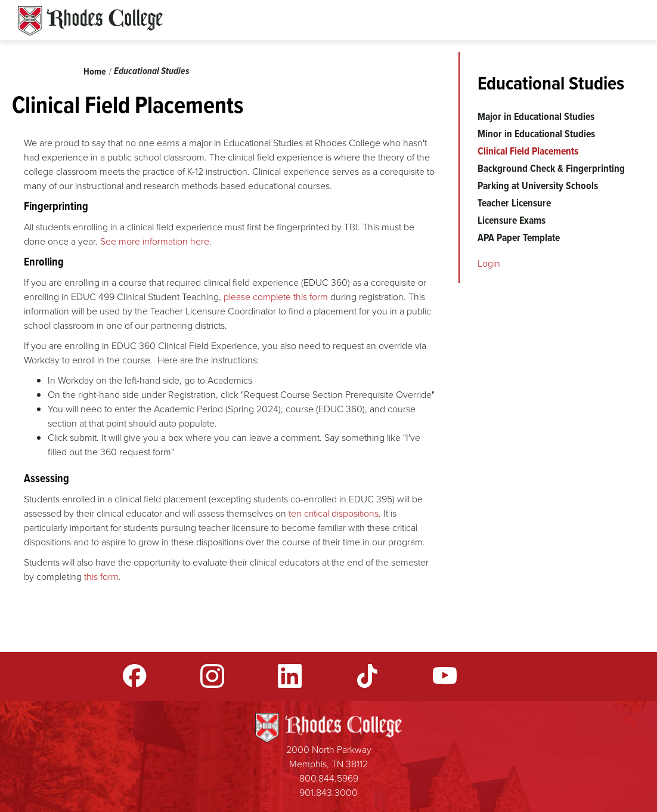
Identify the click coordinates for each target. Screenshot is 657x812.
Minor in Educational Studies (536, 134)
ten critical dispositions (334, 513)
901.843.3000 (328, 793)
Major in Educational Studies (536, 116)
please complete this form (276, 297)
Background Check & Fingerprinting (551, 168)
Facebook (135, 676)
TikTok (367, 676)
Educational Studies (152, 71)
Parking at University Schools (538, 186)
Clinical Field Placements (528, 151)
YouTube (445, 676)
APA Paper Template (519, 237)
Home (95, 71)
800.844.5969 (329, 778)
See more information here (155, 241)
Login (489, 263)
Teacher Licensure (514, 203)
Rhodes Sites (90, 21)
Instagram (212, 676)
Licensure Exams (512, 220)
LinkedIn (290, 676)
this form (101, 577)
